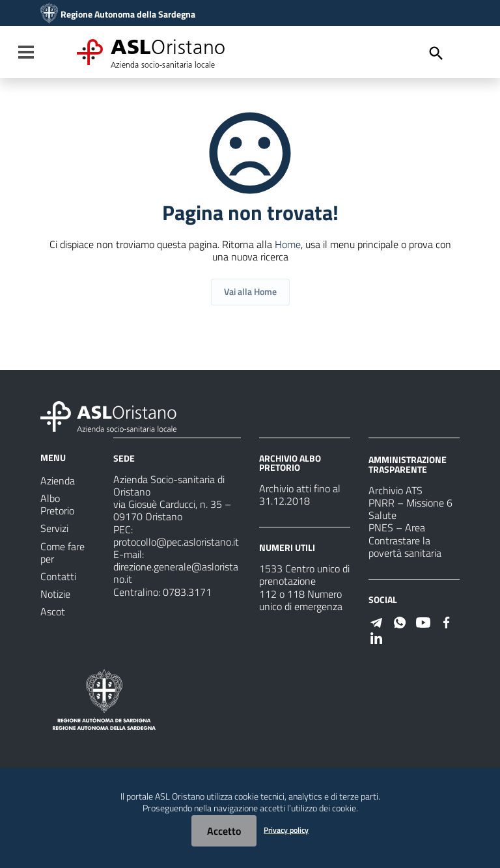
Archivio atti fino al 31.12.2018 (300, 495)
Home (288, 244)
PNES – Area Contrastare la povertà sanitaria (405, 540)
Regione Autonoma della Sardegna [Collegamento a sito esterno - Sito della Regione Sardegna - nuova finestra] (128, 14)
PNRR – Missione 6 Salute (410, 509)
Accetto (224, 831)
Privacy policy (286, 830)
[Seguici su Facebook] (447, 621)
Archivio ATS (396, 490)
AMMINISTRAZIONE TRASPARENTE (408, 464)
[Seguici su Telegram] (376, 621)
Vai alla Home (250, 291)
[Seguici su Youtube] (423, 621)
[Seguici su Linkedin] (376, 637)
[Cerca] (436, 53)
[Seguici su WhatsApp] (400, 621)
